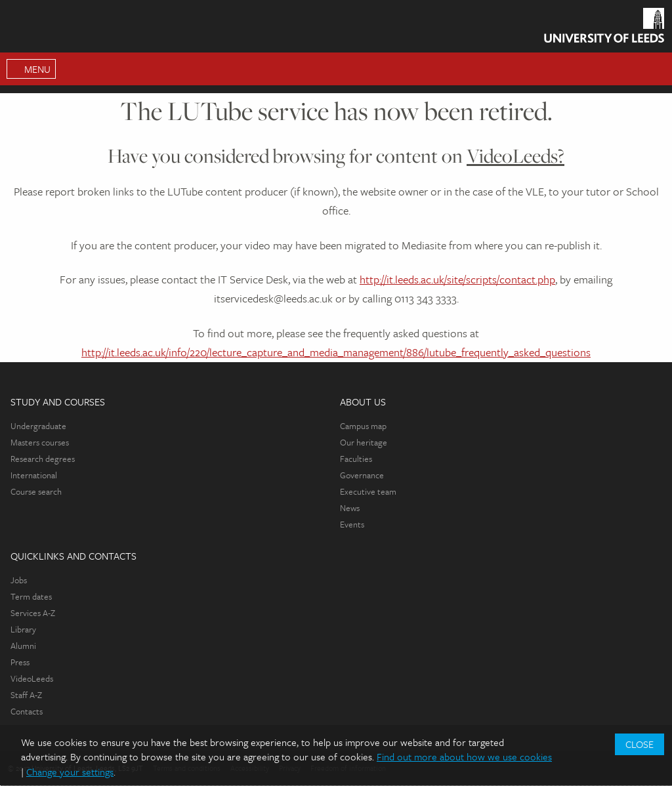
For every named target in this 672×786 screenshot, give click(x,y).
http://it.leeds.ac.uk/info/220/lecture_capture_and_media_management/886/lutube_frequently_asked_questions (336, 352)
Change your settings (70, 772)
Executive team (368, 491)
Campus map (363, 426)
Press (20, 662)
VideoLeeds (32, 678)
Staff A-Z (26, 695)
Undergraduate (38, 426)
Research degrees (43, 459)
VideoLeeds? (515, 156)
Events (352, 524)
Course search (36, 491)
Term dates (31, 596)
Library (23, 629)
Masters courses (40, 442)
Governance (362, 475)
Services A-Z (33, 613)
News (350, 508)
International (34, 475)
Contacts (27, 711)
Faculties (356, 459)
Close (640, 744)
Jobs (19, 580)
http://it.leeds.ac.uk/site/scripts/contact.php (457, 279)
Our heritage (364, 442)
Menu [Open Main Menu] (37, 69)
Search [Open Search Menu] (656, 69)
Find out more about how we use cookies (464, 756)
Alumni (23, 646)
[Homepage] (604, 28)
